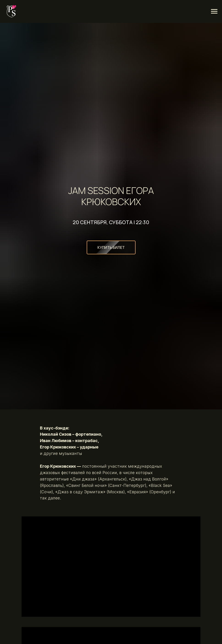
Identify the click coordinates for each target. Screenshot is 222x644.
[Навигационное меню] (214, 11)
